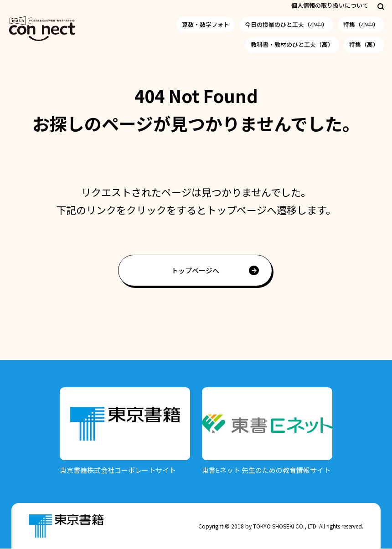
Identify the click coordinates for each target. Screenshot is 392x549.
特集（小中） (361, 24)
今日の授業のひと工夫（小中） (286, 24)
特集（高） (364, 44)
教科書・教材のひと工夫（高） (292, 44)
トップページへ (195, 270)
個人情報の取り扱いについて (330, 5)
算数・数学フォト (206, 24)
